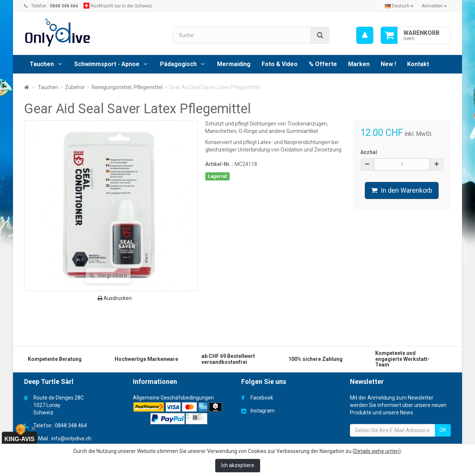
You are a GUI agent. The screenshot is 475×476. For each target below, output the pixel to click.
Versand (143, 405)
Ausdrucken (115, 298)
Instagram (263, 411)
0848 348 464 (71, 426)
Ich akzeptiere (238, 465)
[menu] (365, 35)
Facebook (262, 398)
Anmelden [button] (434, 6)
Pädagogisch (178, 64)
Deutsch (399, 6)
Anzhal (369, 152)
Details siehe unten (377, 451)
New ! (388, 64)
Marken (359, 64)
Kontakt (418, 64)
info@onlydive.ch (71, 438)
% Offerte (323, 64)
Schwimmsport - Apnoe (107, 64)
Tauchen (42, 64)
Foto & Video (280, 64)
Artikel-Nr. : (219, 164)
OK (443, 430)
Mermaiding (234, 64)
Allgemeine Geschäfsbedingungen (173, 398)
